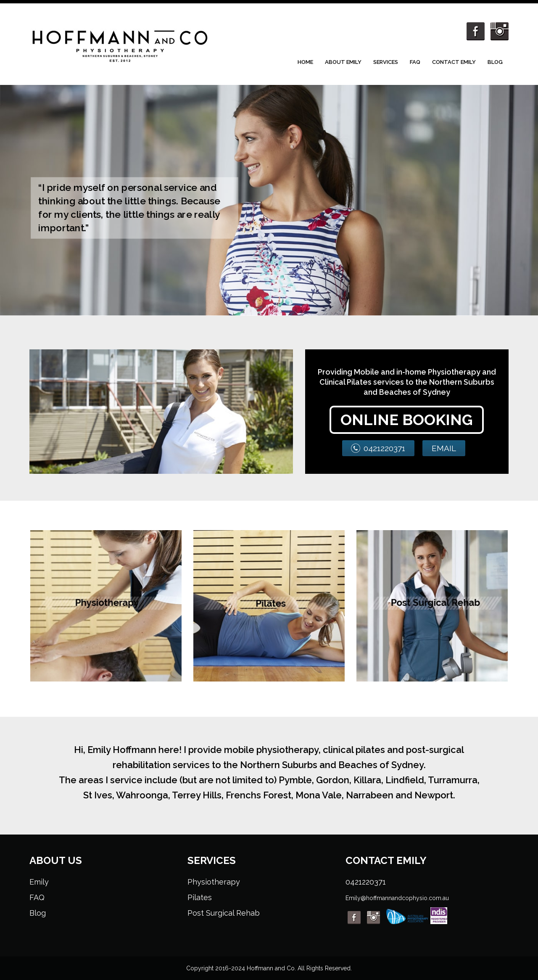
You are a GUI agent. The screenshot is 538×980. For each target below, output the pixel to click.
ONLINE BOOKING (407, 420)
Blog (495, 62)
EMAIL (444, 448)
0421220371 (384, 448)
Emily (39, 882)
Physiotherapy (214, 882)
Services (386, 62)
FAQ (415, 62)
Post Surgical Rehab (224, 913)
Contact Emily (454, 62)
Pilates (200, 897)
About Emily (343, 62)
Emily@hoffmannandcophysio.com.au (397, 898)
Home (305, 62)
